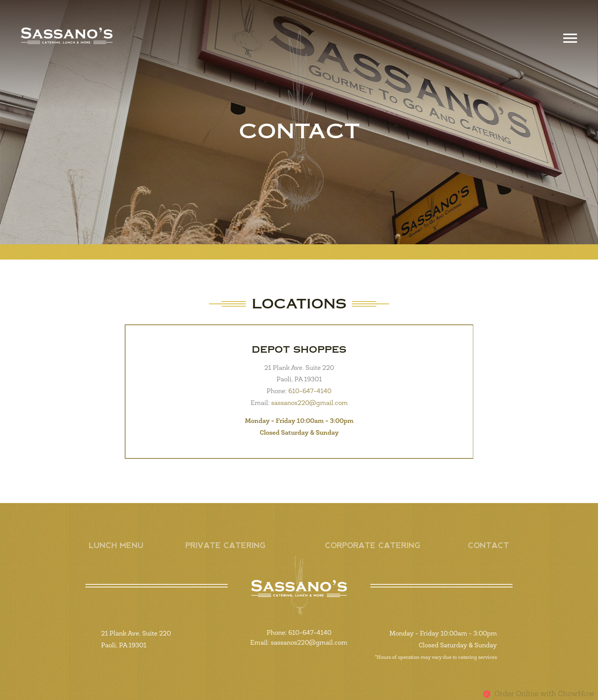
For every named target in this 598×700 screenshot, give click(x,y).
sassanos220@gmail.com (309, 403)
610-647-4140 (309, 391)
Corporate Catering (373, 545)
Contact (489, 545)
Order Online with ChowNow (539, 694)
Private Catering (225, 545)
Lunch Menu (116, 545)
